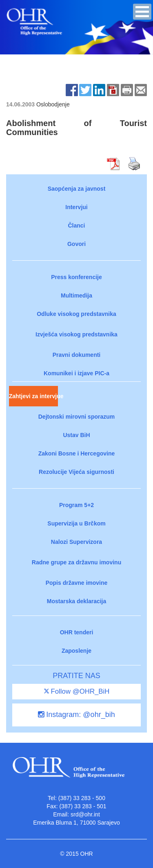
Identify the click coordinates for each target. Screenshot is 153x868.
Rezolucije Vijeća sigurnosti (76, 472)
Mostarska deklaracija (77, 601)
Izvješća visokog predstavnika (76, 334)
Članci (76, 225)
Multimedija (76, 295)
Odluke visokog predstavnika (76, 314)
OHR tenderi (77, 632)
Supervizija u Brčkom (76, 523)
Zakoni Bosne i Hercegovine (77, 453)
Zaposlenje (76, 651)
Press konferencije (76, 277)
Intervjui (76, 207)
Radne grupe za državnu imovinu (76, 562)
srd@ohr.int (85, 814)
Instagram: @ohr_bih (76, 715)
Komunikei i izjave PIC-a (76, 373)
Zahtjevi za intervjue (33, 396)
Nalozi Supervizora (76, 542)
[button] (142, 12)
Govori (76, 244)
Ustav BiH (76, 435)
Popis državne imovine (77, 583)
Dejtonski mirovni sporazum (76, 417)
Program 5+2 (76, 505)
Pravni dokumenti (76, 355)
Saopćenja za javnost (77, 189)
